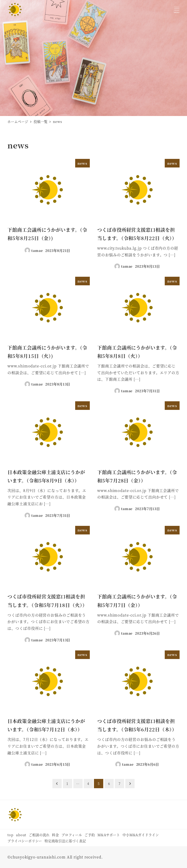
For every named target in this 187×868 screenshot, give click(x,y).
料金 (55, 835)
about (21, 835)
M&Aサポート (109, 835)
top (10, 835)
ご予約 (90, 835)
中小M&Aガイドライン (141, 835)
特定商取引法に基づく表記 (65, 841)
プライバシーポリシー (25, 841)
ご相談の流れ (39, 835)
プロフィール (72, 835)
